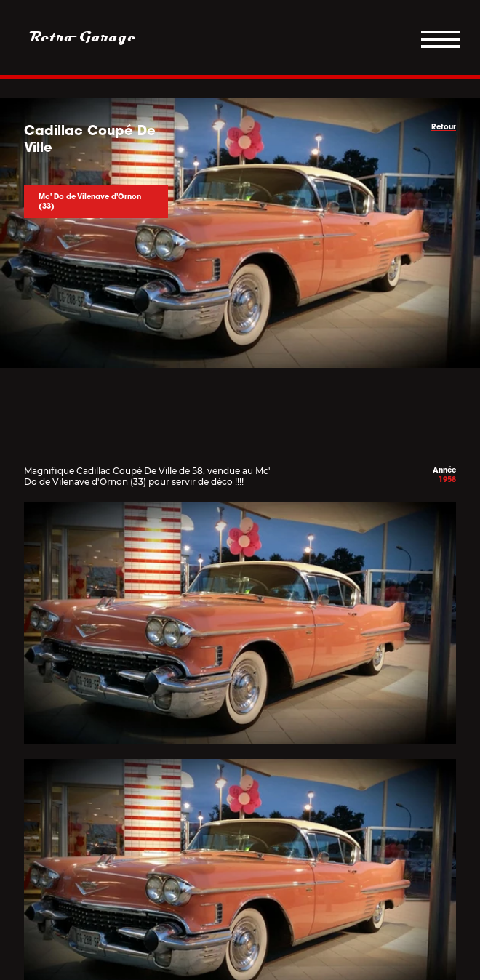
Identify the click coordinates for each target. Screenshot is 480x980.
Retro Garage (83, 37)
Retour (444, 127)
